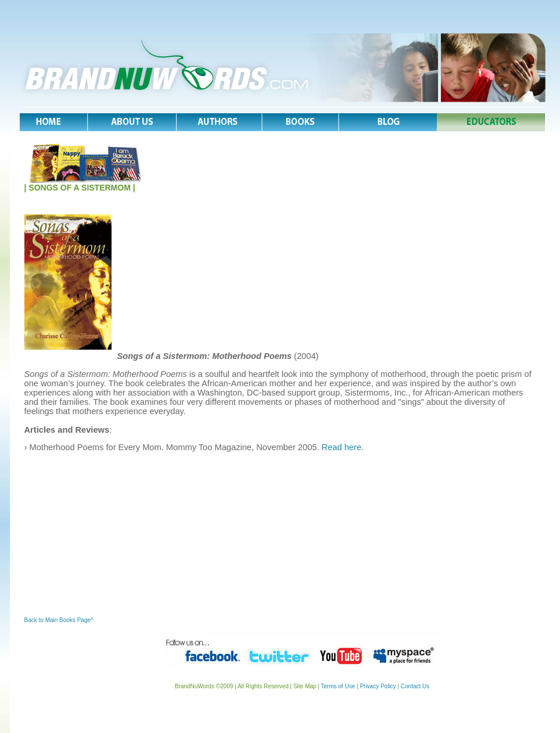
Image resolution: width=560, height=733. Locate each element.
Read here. (343, 447)
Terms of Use (338, 686)
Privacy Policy (378, 686)
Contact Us (414, 686)
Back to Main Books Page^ (59, 620)
